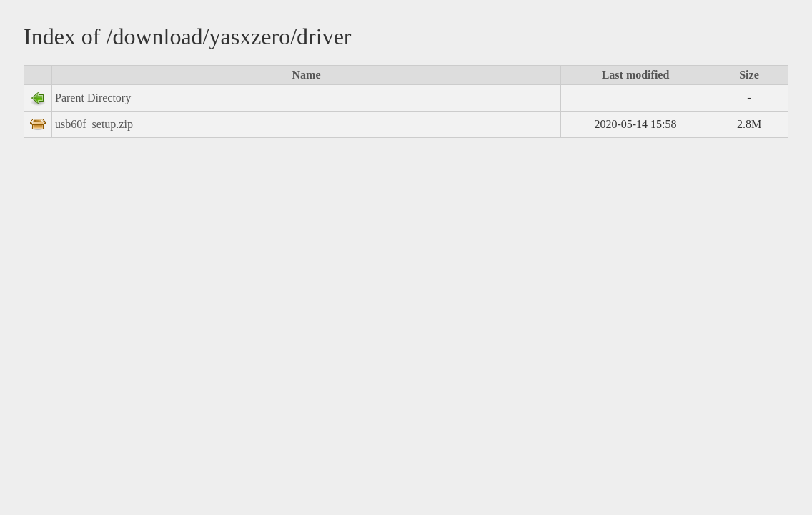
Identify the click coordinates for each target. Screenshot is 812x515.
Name (307, 75)
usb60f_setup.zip (94, 124)
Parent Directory (93, 98)
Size (749, 75)
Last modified (636, 75)
